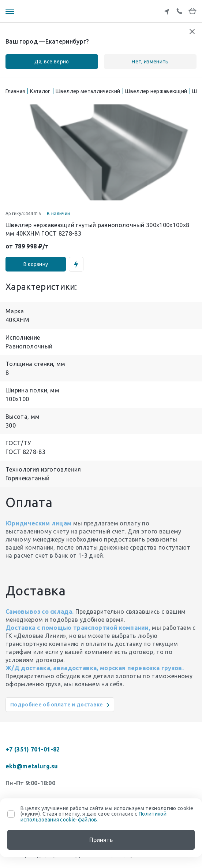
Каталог (40, 91)
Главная (15, 91)
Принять (101, 840)
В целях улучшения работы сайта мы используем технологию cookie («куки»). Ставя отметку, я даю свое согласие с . (107, 814)
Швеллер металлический (88, 91)
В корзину (36, 264)
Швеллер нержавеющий (156, 91)
